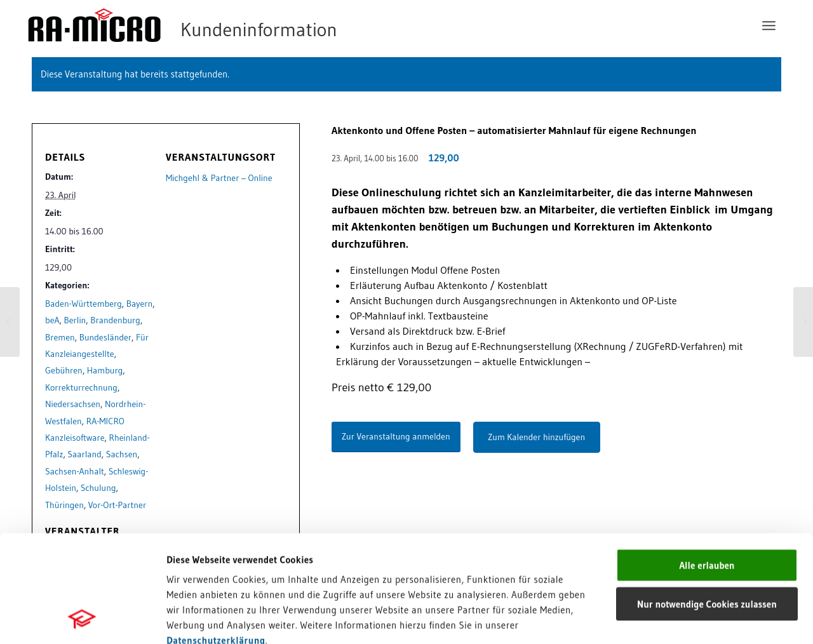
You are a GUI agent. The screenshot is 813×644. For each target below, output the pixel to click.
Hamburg (105, 370)
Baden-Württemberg (84, 304)
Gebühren (64, 370)
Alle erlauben (707, 465)
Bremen (60, 337)
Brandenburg (115, 320)
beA (52, 320)
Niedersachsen (73, 404)
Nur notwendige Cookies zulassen (707, 503)
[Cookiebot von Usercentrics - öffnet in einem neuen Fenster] (82, 619)
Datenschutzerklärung (216, 540)
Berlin (75, 320)
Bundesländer (105, 337)
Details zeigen (641, 619)
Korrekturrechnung (81, 387)
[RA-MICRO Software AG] (234, 25)
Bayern (139, 304)
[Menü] (769, 25)
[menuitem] (769, 25)
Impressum (191, 555)
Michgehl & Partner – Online (219, 178)
